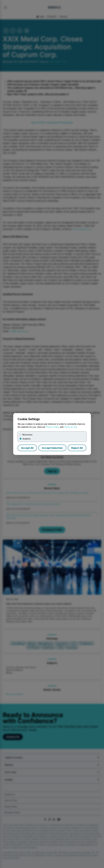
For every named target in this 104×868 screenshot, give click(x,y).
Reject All (77, 448)
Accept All (27, 448)
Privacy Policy (53, 427)
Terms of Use (70, 427)
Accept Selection (52, 448)
